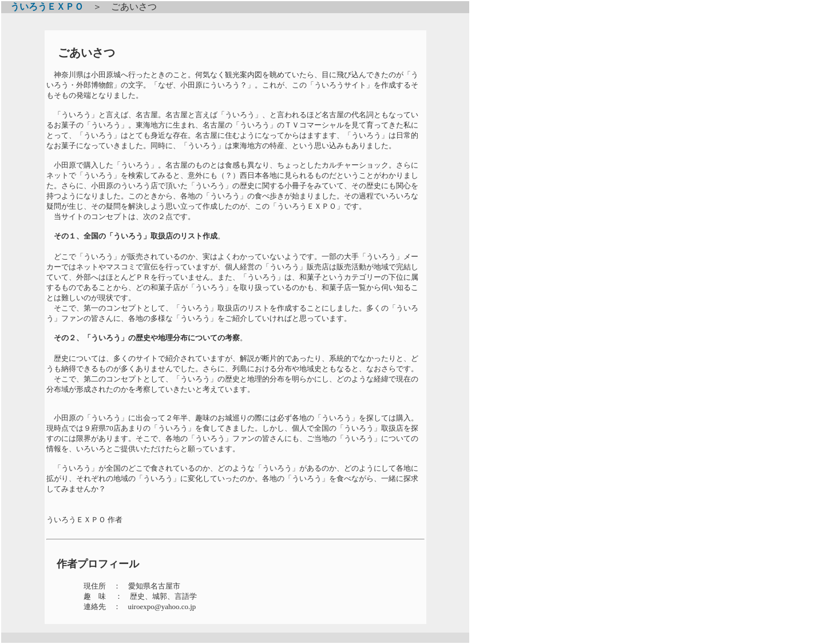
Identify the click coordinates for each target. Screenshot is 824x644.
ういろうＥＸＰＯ (42, 7)
